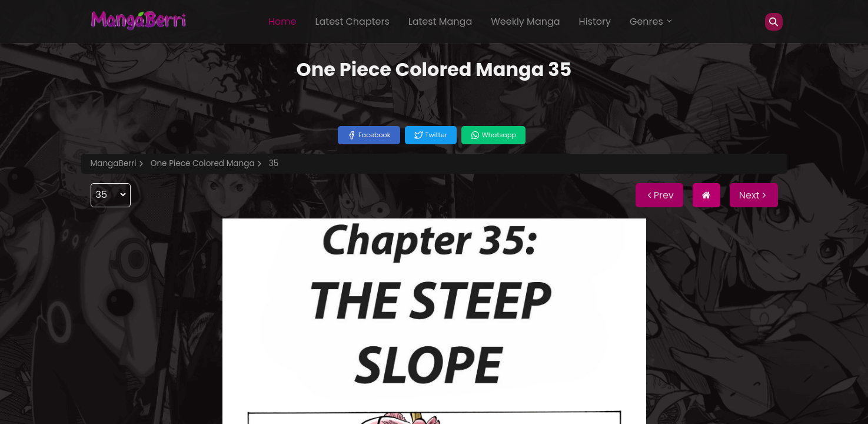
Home (282, 21)
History (595, 21)
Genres (651, 21)
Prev (659, 195)
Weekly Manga (525, 21)
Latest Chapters (352, 21)
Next (754, 195)
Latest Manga (440, 21)
